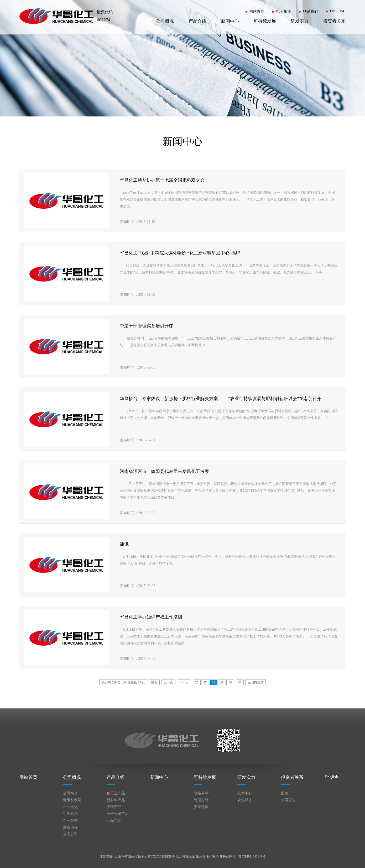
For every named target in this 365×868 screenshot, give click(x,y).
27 (205, 682)
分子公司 (70, 834)
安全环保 (201, 807)
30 (230, 682)
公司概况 (165, 21)
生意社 (201, 856)
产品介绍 (197, 21)
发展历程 (70, 827)
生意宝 (190, 856)
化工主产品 (116, 793)
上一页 (168, 682)
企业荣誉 (70, 821)
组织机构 (70, 814)
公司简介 (70, 793)
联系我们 (310, 11)
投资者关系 (334, 21)
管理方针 (201, 800)
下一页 (184, 682)
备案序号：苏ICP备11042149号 (244, 856)
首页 (154, 682)
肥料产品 (114, 807)
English (331, 777)
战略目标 (201, 793)
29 (222, 682)
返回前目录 (255, 682)
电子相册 (284, 11)
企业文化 (70, 807)
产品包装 (114, 821)
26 (197, 682)
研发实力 (300, 21)
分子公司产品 (118, 814)
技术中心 (245, 793)
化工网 (180, 856)
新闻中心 (230, 21)
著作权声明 (214, 856)
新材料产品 (116, 800)
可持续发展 (265, 21)
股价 (285, 793)
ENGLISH (338, 11)
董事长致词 (72, 800)
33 (240, 682)
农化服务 (245, 800)
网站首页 (257, 11)
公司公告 (288, 800)
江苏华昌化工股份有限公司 (118, 856)
